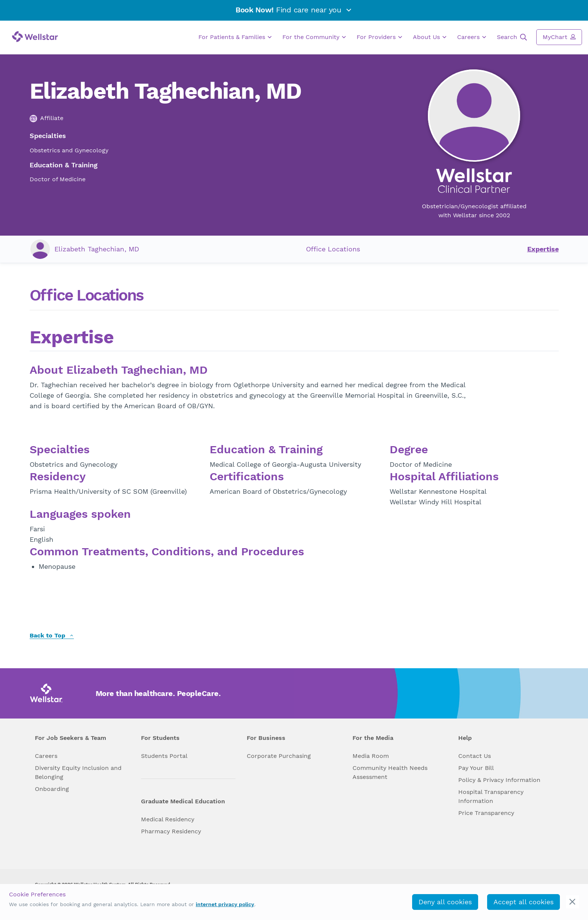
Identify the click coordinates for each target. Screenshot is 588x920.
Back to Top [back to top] (52, 636)
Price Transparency (486, 813)
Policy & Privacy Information (499, 780)
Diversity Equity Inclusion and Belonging (78, 772)
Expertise (543, 249)
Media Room (371, 756)
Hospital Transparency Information (491, 796)
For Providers (379, 37)
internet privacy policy (225, 904)
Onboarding (52, 789)
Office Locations (333, 249)
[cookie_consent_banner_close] (572, 902)
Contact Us (475, 756)
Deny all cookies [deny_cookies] (445, 902)
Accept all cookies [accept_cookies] (523, 902)
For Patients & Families (235, 37)
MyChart (559, 37)
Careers (472, 37)
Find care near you (294, 10)
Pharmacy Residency (171, 831)
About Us (430, 37)
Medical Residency (168, 819)
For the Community (314, 37)
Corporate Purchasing (279, 756)
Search (512, 37)
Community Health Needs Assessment (390, 772)
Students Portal (164, 756)
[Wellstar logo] (35, 37)
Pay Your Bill (476, 768)
